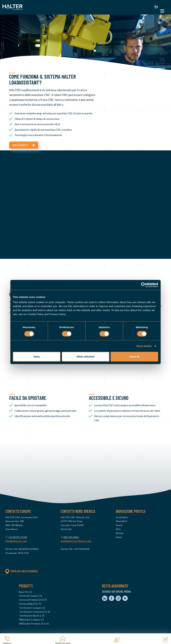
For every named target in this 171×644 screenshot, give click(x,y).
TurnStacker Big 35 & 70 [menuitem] (32, 616)
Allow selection (85, 357)
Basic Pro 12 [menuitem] (25, 592)
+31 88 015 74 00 (17, 537)
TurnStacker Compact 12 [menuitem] (32, 608)
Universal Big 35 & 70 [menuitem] (30, 604)
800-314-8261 (71, 537)
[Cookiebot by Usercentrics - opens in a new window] (144, 285)
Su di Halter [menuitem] (122, 517)
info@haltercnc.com (16, 541)
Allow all (134, 357)
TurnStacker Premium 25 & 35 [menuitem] (35, 612)
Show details (144, 346)
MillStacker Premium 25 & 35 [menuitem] (34, 624)
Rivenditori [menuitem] (122, 521)
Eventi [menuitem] (119, 525)
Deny (37, 357)
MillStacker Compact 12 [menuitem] (31, 620)
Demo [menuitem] (119, 537)
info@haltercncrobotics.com (76, 541)
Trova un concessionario (22, 571)
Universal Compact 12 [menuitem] (30, 596)
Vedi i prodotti (20, 145)
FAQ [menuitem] (118, 529)
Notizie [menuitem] (120, 533)
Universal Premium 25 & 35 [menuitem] (33, 600)
